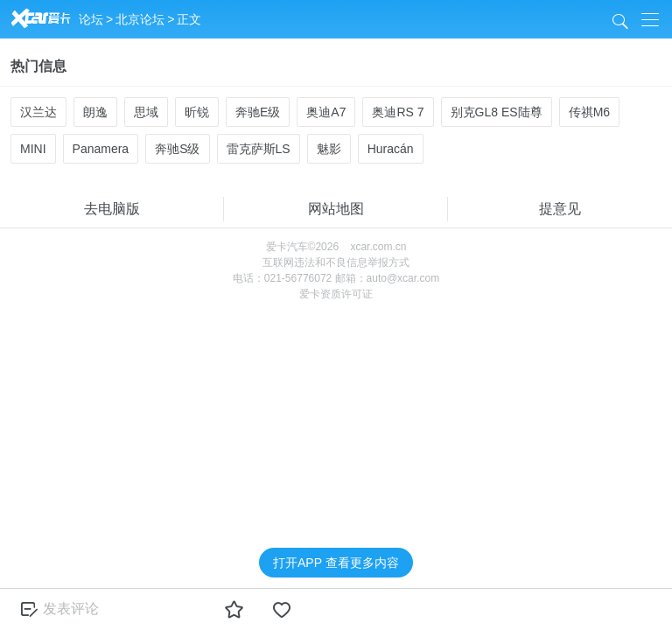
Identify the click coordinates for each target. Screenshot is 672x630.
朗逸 (95, 112)
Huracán (391, 149)
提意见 (560, 209)
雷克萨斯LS (259, 149)
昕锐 (197, 112)
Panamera (101, 149)
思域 (146, 112)
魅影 (329, 149)
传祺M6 (589, 112)
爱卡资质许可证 (336, 294)
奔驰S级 (177, 149)
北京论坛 (140, 19)
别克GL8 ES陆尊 (497, 112)
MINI (33, 149)
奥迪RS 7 (398, 112)
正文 (189, 19)
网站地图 (336, 209)
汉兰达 (38, 112)
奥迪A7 (326, 112)
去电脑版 (112, 209)
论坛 (91, 19)
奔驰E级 (258, 112)
